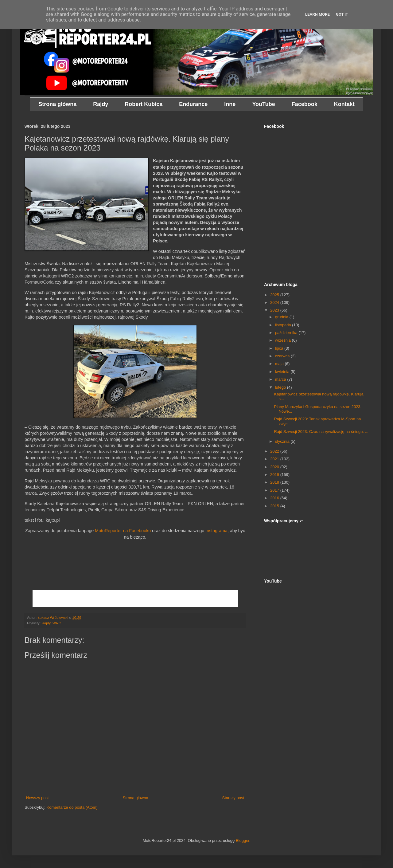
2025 (275, 295)
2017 (275, 490)
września (284, 340)
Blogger (243, 841)
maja (280, 364)
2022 (275, 451)
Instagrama (216, 531)
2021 (275, 459)
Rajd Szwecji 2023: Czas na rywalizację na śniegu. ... (321, 432)
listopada (284, 325)
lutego (281, 387)
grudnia (282, 317)
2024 (275, 302)
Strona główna (136, 798)
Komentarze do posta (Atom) (72, 807)
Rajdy (46, 623)
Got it (342, 14)
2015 (275, 506)
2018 (275, 482)
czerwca (283, 356)
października (287, 333)
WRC (57, 623)
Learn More (317, 14)
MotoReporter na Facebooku (123, 531)
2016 (275, 498)
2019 (275, 475)
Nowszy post (37, 798)
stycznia (283, 441)
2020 (275, 467)
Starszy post (233, 798)
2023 (275, 310)
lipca (280, 348)
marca (281, 379)
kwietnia (283, 372)
